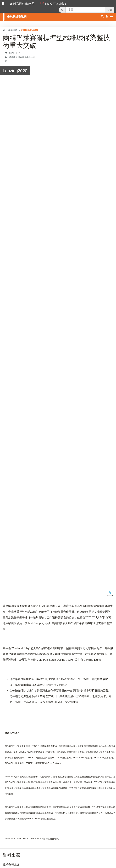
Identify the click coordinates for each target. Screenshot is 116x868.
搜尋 (110, 10)
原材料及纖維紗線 (29, 30)
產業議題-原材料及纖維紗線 (22, 57)
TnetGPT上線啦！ (54, 3)
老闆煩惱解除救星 (22, 4)
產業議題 (13, 30)
